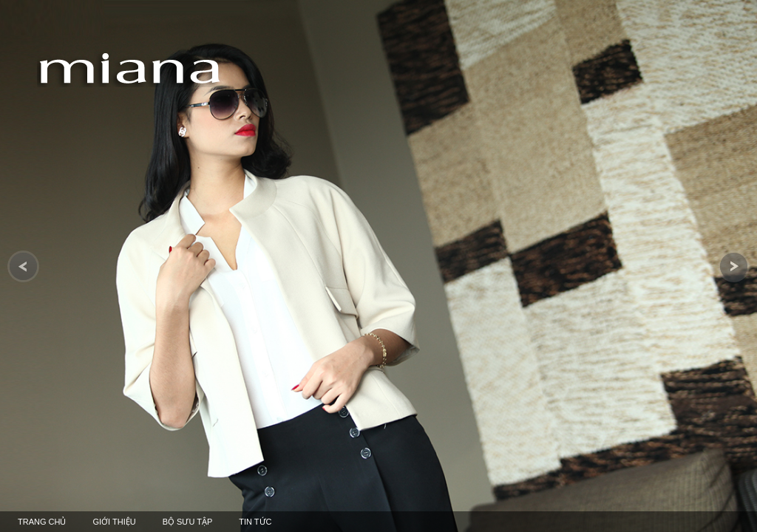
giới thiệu (114, 522)
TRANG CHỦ (42, 522)
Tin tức (255, 522)
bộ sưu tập (188, 522)
